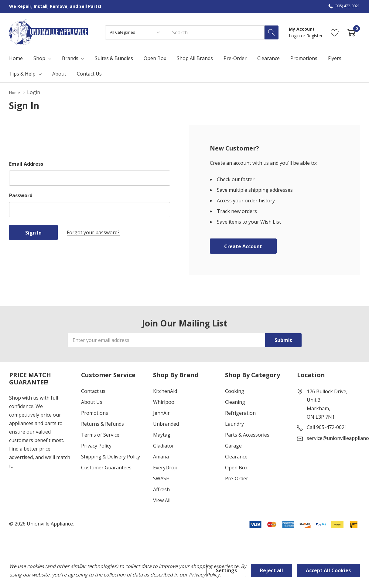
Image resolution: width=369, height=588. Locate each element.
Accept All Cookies (328, 570)
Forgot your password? (93, 232)
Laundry (234, 424)
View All (162, 500)
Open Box (236, 467)
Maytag (162, 434)
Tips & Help (22, 74)
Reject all (272, 570)
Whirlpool (164, 402)
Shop (39, 58)
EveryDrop (165, 467)
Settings (226, 570)
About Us (92, 402)
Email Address (26, 164)
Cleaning (235, 402)
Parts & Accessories (247, 434)
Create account (243, 246)
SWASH (161, 478)
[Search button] (272, 32)
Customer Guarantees (106, 467)
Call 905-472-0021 (327, 427)
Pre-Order (237, 478)
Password (21, 195)
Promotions (95, 413)
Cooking (235, 391)
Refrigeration (240, 413)
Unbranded (166, 424)
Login (295, 36)
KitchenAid (165, 391)
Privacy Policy (96, 445)
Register (314, 36)
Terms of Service (100, 434)
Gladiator (164, 445)
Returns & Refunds (102, 424)
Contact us (93, 391)
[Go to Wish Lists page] (335, 32)
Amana (161, 456)
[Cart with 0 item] (351, 32)
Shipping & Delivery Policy (111, 456)
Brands (70, 58)
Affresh (161, 489)
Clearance (236, 456)
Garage (233, 445)
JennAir (161, 413)
